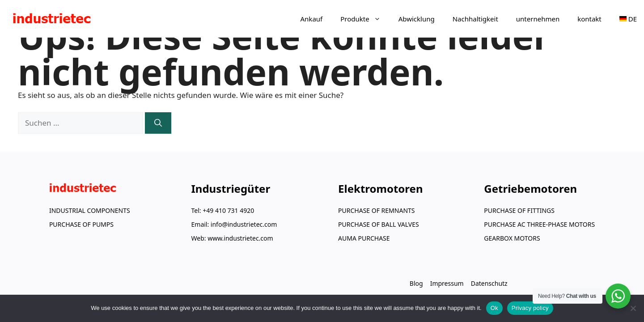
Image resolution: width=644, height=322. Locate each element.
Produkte (365, 19)
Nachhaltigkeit (475, 19)
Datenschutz (489, 283)
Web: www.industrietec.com (232, 238)
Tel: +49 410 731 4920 (223, 210)
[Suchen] (158, 123)
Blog (416, 283)
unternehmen (538, 19)
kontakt (589, 19)
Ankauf (312, 19)
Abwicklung (417, 19)
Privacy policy (530, 308)
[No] (633, 308)
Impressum (447, 283)
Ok (494, 308)
